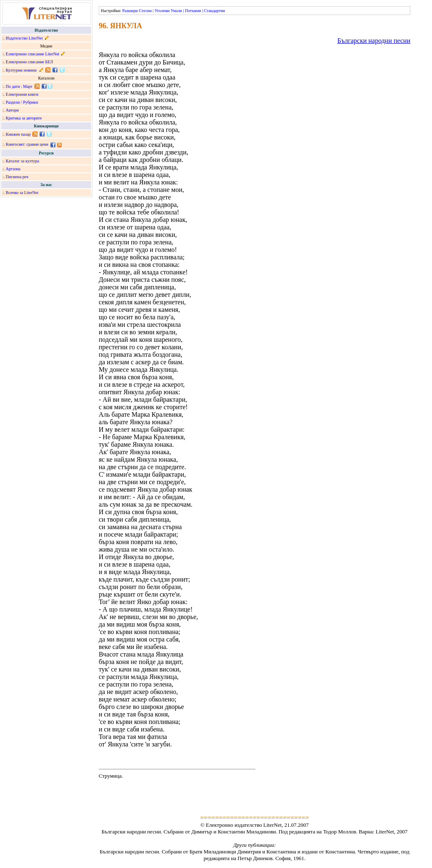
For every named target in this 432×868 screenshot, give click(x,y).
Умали (176, 11)
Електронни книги (22, 94)
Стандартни (215, 11)
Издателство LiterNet (24, 38)
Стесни (145, 11)
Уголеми (162, 11)
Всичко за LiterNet (22, 193)
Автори (12, 110)
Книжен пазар (18, 134)
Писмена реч (17, 177)
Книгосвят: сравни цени (27, 144)
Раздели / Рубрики (22, 102)
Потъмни (193, 11)
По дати (13, 86)
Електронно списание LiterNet (33, 54)
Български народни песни (374, 41)
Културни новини (21, 70)
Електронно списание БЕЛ (29, 62)
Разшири (130, 11)
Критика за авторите (24, 118)
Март (28, 86)
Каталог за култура (22, 161)
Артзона (13, 169)
